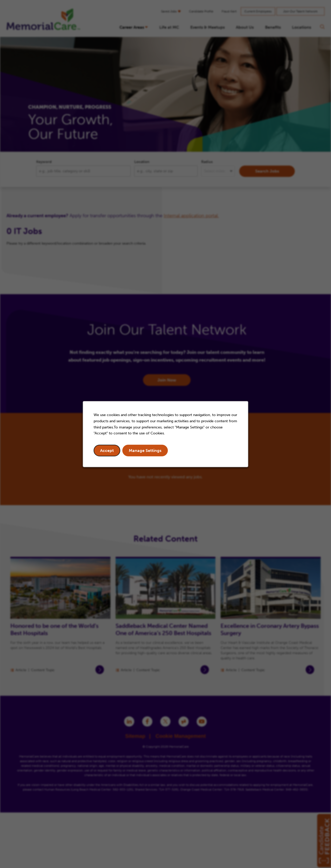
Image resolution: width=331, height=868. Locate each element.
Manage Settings (145, 451)
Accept (107, 451)
